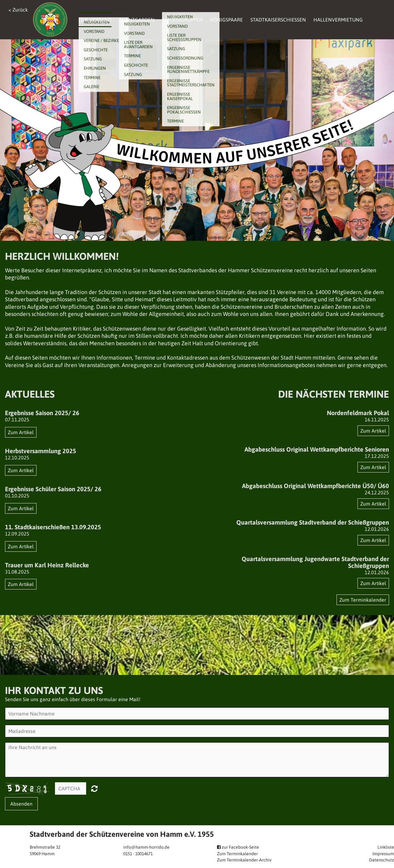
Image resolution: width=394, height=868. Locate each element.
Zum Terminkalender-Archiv (244, 860)
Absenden (21, 804)
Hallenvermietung (338, 20)
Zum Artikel (21, 432)
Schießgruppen (182, 20)
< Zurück (18, 10)
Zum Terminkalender (363, 600)
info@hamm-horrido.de (146, 847)
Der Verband (95, 20)
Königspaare (227, 20)
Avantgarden (137, 20)
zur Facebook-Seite (240, 847)
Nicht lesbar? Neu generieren (94, 788)
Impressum (383, 854)
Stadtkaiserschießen (278, 20)
